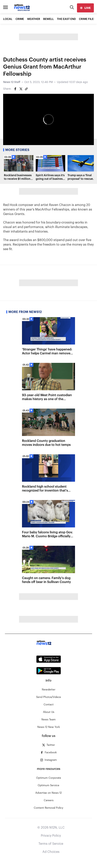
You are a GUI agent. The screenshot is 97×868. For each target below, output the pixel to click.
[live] (85, 8)
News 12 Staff (12, 82)
